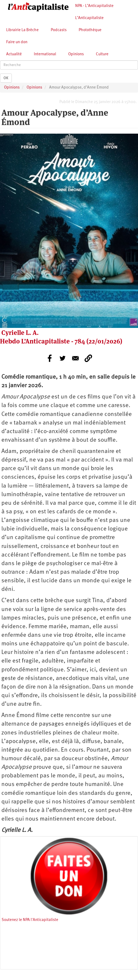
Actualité (14, 54)
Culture (102, 54)
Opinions (76, 54)
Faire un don (17, 42)
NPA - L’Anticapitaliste (94, 6)
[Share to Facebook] (50, 358)
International (45, 54)
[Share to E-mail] (75, 358)
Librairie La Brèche (22, 30)
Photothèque (90, 30)
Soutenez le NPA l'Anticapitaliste (30, 920)
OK (6, 78)
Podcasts (59, 30)
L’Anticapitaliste (89, 18)
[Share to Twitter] (63, 358)
